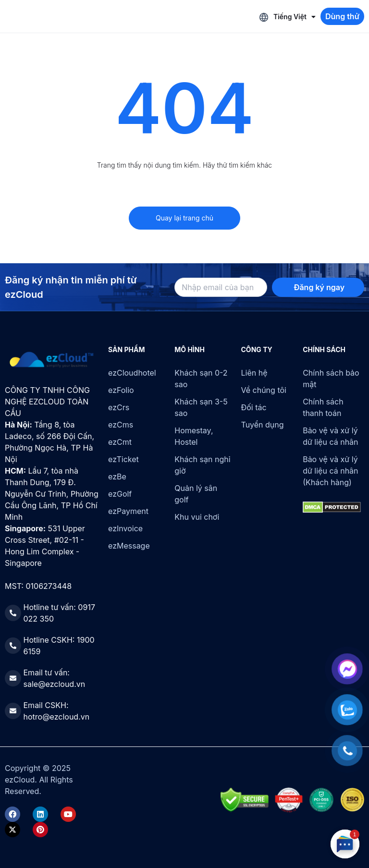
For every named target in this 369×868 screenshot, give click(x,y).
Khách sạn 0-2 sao (201, 379)
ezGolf (120, 494)
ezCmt (120, 442)
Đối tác (254, 407)
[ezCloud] (52, 360)
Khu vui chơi (197, 517)
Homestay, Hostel (194, 436)
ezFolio (121, 390)
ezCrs (119, 407)
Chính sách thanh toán (323, 407)
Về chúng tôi (264, 390)
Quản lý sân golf (196, 494)
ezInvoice (125, 528)
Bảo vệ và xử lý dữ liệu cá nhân (330, 436)
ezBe (117, 477)
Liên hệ (254, 373)
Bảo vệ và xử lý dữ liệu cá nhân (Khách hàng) (330, 471)
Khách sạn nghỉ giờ (202, 465)
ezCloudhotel (132, 373)
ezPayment (128, 511)
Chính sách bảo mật (331, 379)
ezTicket (123, 459)
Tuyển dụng (263, 425)
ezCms (121, 425)
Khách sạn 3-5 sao (201, 407)
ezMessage (129, 546)
